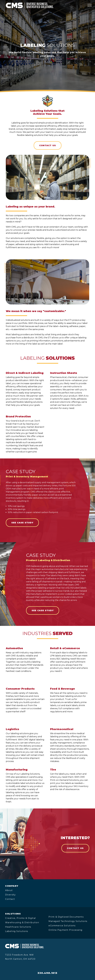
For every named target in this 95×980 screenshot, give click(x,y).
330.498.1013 (47, 973)
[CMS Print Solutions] (30, 5)
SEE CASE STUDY (22, 523)
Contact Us (48, 145)
